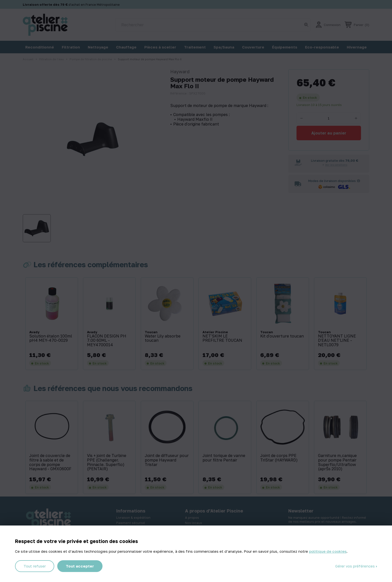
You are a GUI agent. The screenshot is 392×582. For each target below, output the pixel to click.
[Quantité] (329, 118)
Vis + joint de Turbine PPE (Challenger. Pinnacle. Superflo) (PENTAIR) (107, 462)
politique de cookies (328, 551)
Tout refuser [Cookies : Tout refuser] (35, 566)
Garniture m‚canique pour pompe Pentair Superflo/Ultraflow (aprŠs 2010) (337, 462)
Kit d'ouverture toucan (282, 336)
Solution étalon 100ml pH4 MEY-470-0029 (51, 338)
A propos (192, 517)
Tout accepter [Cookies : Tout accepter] (80, 566)
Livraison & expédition (133, 517)
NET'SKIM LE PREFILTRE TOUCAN (222, 338)
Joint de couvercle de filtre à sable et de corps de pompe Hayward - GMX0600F (50, 462)
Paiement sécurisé (131, 523)
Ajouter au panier (329, 133)
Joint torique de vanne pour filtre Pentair (224, 458)
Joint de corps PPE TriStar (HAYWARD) (279, 458)
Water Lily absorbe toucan (163, 338)
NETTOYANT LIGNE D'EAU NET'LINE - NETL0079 (337, 341)
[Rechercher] (213, 25)
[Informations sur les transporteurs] (358, 181)
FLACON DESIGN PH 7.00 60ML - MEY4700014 (107, 341)
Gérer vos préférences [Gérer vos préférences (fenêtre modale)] (355, 566)
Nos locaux (193, 523)
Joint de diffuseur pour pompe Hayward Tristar (167, 460)
